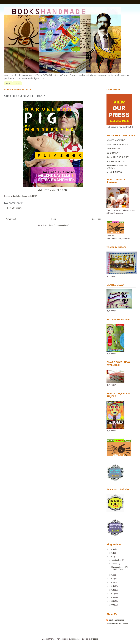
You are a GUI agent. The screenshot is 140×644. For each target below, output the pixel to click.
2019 (112, 549)
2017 (112, 557)
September (117, 560)
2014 (112, 582)
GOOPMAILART (113, 153)
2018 (112, 553)
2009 (112, 601)
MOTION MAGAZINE (116, 161)
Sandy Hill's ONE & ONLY (118, 157)
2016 (112, 575)
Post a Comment (14, 208)
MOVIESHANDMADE (116, 140)
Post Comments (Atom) (59, 225)
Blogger (95, 639)
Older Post (96, 219)
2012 (112, 590)
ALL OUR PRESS (114, 172)
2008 (112, 605)
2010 (112, 597)
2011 (112, 594)
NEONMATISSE (113, 149)
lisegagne (76, 639)
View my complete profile (117, 624)
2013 (112, 586)
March (115, 564)
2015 (112, 579)
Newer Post (11, 219)
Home (8, 83)
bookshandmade (116, 620)
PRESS (17, 83)
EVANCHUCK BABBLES (117, 144)
